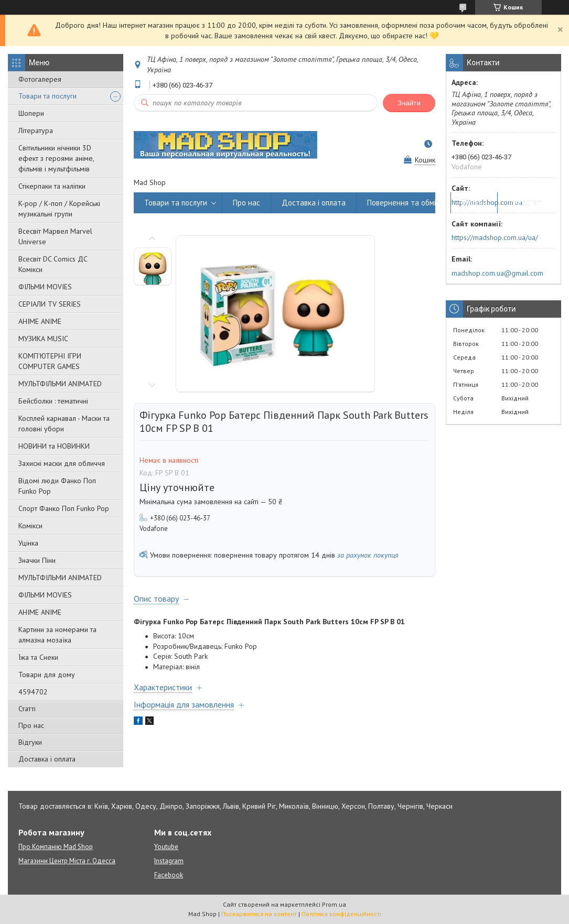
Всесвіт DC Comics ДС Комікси (53, 264)
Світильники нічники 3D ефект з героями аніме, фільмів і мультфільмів (56, 158)
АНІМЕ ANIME (40, 321)
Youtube (166, 847)
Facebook (169, 875)
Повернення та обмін (404, 203)
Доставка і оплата (47, 759)
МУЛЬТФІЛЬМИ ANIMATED (60, 384)
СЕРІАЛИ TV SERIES (50, 304)
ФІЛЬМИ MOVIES (45, 287)
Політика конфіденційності (341, 914)
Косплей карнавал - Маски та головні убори (64, 423)
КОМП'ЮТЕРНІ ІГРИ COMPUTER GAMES (50, 361)
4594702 (33, 692)
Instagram (525, 203)
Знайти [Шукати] (409, 103)
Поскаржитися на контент (259, 914)
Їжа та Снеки (38, 657)
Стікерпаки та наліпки (52, 186)
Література (36, 131)
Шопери (31, 113)
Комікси (30, 526)
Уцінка (28, 543)
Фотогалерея (40, 79)
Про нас (31, 725)
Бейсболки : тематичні (53, 401)
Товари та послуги (47, 96)
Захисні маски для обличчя (62, 463)
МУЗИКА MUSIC (43, 339)
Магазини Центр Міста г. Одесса (67, 861)
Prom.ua (334, 904)
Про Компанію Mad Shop (56, 847)
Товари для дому (47, 675)
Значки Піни (37, 560)
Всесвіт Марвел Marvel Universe (55, 236)
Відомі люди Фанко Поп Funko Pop (57, 486)
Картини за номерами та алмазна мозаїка (57, 635)
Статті (27, 709)
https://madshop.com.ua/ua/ (495, 237)
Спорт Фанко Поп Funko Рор (64, 508)
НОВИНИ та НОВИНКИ (54, 446)
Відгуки (30, 742)
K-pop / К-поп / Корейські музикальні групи (59, 209)
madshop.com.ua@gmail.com (497, 273)
